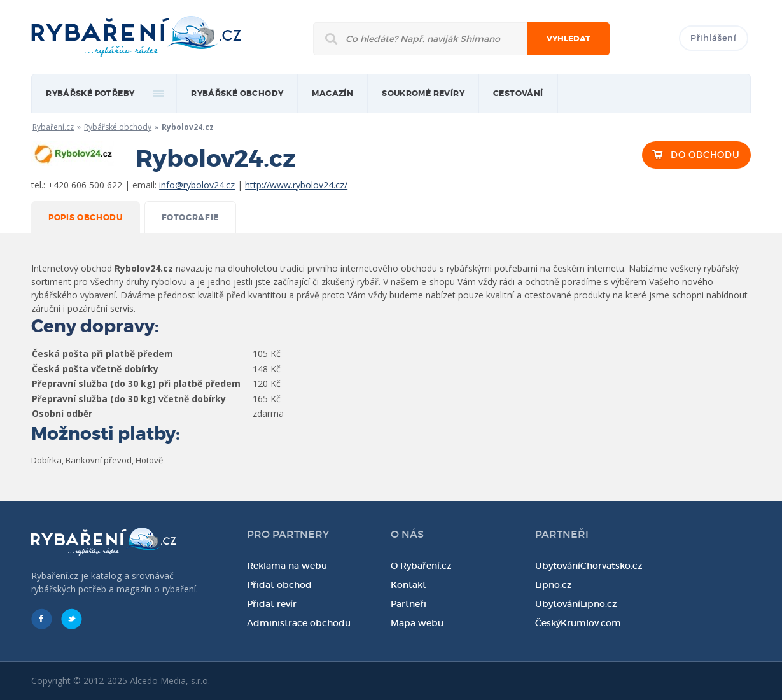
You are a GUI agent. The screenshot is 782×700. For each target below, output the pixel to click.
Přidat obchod (279, 585)
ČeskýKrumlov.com (578, 623)
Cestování (518, 94)
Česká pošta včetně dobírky (95, 369)
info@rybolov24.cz (197, 185)
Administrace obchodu (299, 623)
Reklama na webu (287, 566)
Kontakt (408, 585)
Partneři (408, 604)
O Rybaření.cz (421, 566)
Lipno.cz (554, 585)
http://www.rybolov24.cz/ (296, 185)
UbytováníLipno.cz (576, 604)
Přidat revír (272, 604)
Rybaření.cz (53, 127)
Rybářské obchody (237, 94)
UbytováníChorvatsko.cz (589, 566)
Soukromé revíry (423, 94)
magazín (332, 94)
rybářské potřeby (90, 94)
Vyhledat (569, 39)
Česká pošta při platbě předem (102, 353)
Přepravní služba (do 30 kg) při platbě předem (136, 383)
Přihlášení (714, 38)
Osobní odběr (62, 413)
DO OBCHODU (705, 155)
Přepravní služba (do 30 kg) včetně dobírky (129, 399)
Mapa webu (417, 623)
